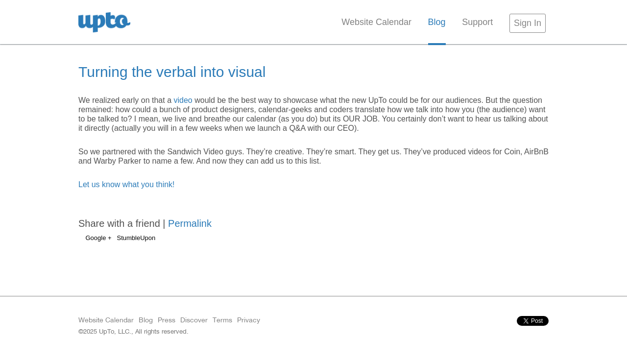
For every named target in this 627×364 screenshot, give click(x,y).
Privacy (249, 320)
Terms (222, 320)
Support (477, 22)
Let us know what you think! (127, 184)
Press (167, 320)
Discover (194, 320)
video (183, 100)
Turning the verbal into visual (172, 72)
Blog (437, 22)
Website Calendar (376, 22)
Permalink (190, 223)
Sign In (528, 23)
